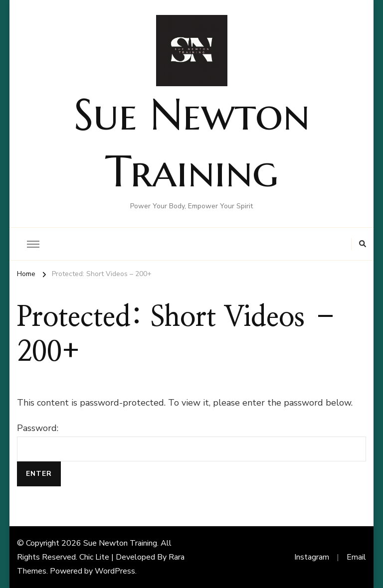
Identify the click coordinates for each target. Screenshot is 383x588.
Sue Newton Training (120, 543)
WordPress (115, 571)
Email (356, 557)
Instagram (312, 557)
